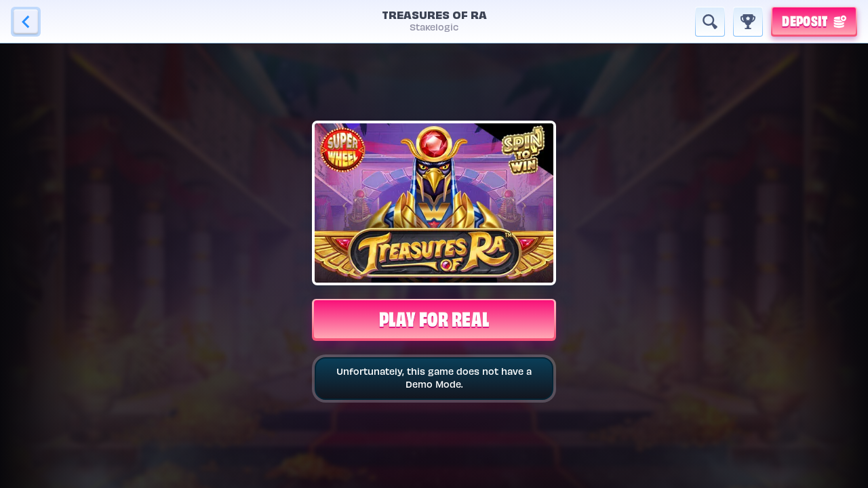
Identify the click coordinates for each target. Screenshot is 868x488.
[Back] (26, 22)
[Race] (748, 22)
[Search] (710, 22)
